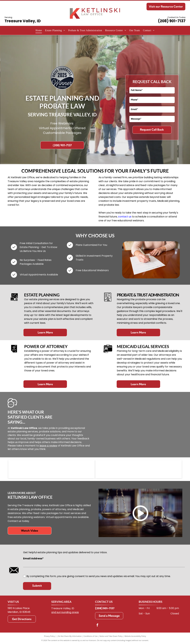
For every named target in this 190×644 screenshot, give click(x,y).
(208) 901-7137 (172, 21)
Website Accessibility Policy (135, 636)
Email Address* (33, 558)
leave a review (48, 446)
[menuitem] (39, 30)
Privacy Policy (49, 636)
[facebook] (97, 625)
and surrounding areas (65, 612)
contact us (125, 217)
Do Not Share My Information (70, 636)
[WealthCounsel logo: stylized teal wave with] (51, 469)
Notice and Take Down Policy (111, 636)
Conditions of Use (91, 636)
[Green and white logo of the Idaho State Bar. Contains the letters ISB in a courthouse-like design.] (139, 469)
